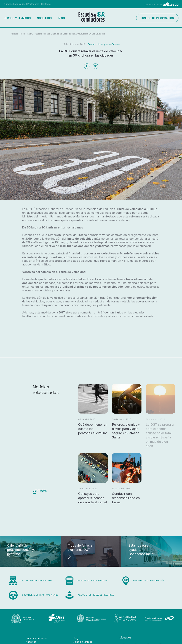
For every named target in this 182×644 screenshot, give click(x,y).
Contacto (46, 4)
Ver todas (40, 491)
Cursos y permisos (17, 18)
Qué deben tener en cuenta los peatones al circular (93, 429)
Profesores (33, 4)
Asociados (20, 4)
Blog (61, 18)
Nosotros (44, 18)
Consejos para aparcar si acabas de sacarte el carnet (93, 498)
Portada (14, 34)
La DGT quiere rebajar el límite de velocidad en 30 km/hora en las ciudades (66, 34)
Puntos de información (157, 18)
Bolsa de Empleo (83, 642)
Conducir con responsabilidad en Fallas (126, 498)
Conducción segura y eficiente (104, 44)
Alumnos (8, 4)
